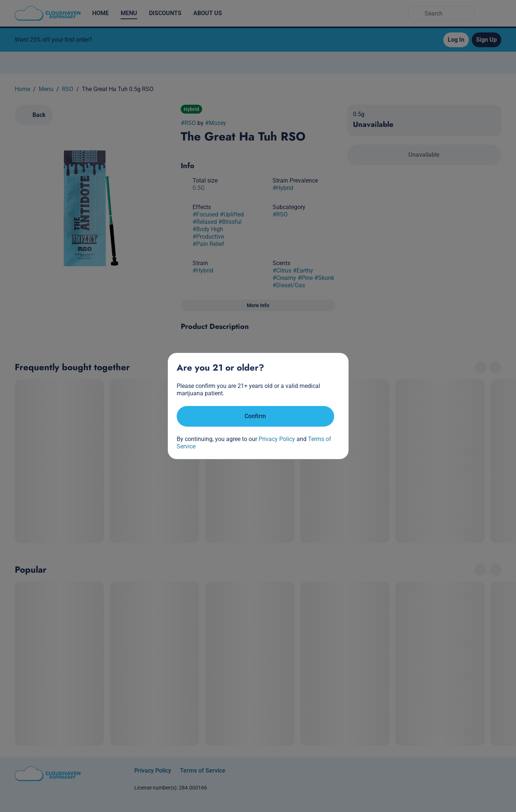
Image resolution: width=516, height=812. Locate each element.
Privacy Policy (277, 439)
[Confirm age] (255, 416)
